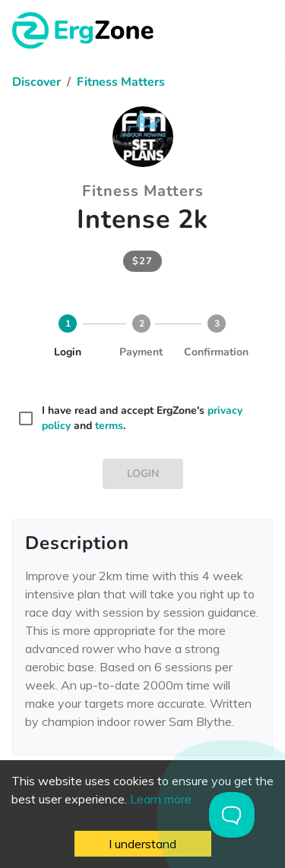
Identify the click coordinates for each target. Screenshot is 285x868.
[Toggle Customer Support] (232, 815)
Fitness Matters (121, 82)
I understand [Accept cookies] (142, 844)
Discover (36, 82)
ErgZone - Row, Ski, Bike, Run (85, 30)
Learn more (161, 799)
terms (109, 426)
